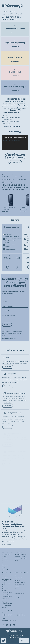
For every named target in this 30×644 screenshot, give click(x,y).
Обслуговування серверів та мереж (7, 598)
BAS (3, 575)
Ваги (16, 591)
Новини (4, 563)
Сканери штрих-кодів (21, 597)
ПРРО (16, 561)
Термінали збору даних (20, 594)
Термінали (18, 587)
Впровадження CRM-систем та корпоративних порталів (7, 605)
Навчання (5, 561)
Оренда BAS (6, 577)
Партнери (5, 569)
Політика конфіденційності (15, 636)
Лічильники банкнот (21, 589)
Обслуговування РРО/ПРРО (7, 593)
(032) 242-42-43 (18, 334)
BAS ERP (6, 115)
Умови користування (15, 637)
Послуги (4, 557)
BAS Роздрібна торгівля (10, 124)
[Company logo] (3, 641)
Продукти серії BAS (20, 557)
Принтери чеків (19, 585)
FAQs (3, 567)
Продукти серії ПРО (21, 555)
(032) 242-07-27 (7, 334)
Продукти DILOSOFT (21, 559)
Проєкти (5, 559)
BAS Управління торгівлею (11, 121)
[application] (15, 143)
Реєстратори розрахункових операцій (19, 579)
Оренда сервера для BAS (7, 580)
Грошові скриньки (20, 583)
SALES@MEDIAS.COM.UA (9, 338)
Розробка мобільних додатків (5, 589)
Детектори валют (20, 575)
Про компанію (6, 555)
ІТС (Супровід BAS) (6, 584)
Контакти (5, 565)
